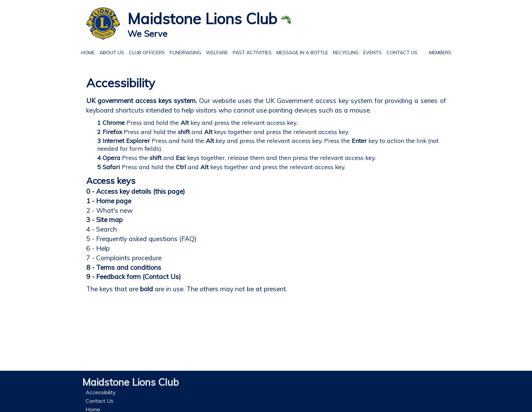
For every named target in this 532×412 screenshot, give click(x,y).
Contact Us (401, 52)
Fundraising (185, 53)
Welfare (216, 52)
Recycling (345, 52)
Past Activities (251, 52)
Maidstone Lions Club (202, 18)
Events (371, 52)
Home (88, 52)
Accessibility (101, 392)
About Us (111, 52)
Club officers (147, 53)
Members (440, 52)
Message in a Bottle (302, 53)
